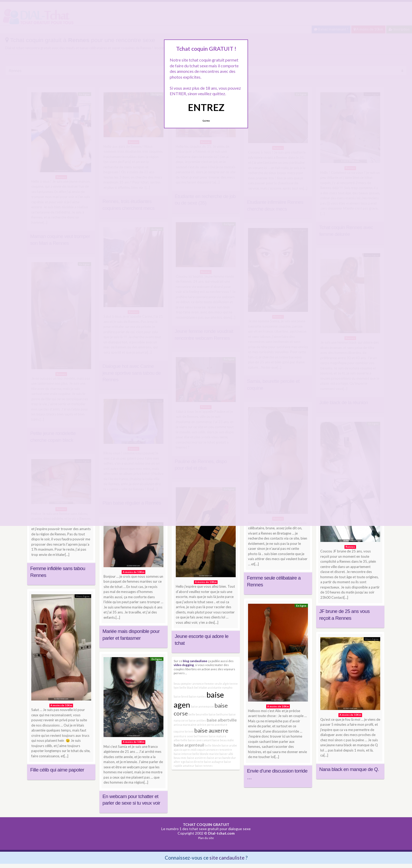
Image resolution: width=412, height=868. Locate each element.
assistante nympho (220, 687)
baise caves (195, 740)
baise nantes (197, 696)
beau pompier (183, 684)
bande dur (229, 758)
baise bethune (218, 714)
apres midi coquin (194, 750)
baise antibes (197, 720)
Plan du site (206, 838)
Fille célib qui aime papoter (57, 770)
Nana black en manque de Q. (349, 769)
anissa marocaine (185, 725)
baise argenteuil (189, 745)
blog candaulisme (195, 661)
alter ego (180, 762)
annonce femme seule (207, 684)
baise (216, 740)
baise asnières (197, 758)
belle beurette (198, 714)
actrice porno (206, 725)
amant (208, 740)
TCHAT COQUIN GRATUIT (206, 824)
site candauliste (227, 858)
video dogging (184, 665)
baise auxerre (211, 730)
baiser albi (226, 754)
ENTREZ (206, 107)
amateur (189, 766)
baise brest (181, 696)
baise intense (183, 754)
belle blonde (213, 745)
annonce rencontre (219, 750)
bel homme (201, 736)
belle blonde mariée (206, 754)
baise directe (195, 762)
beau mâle (227, 740)
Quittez (206, 121)
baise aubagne (214, 762)
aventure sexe (183, 736)
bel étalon (201, 687)
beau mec (180, 758)
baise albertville (222, 720)
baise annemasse (202, 706)
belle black (187, 687)
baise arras (214, 758)
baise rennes (204, 766)
